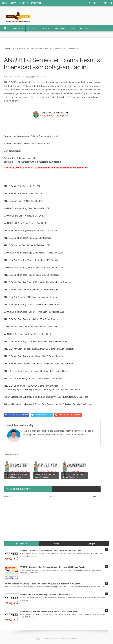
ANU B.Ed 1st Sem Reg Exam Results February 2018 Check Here (35, 371)
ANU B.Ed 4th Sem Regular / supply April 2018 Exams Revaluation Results (39, 349)
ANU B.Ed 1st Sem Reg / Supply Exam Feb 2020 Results (31, 260)
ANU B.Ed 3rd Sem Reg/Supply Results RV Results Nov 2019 (34, 253)
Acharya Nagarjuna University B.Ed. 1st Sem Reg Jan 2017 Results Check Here (42, 390)
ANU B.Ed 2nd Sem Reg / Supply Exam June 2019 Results (32, 275)
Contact (24, 3)
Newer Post (9, 497)
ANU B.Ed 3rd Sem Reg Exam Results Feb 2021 (27, 208)
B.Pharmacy (60, 28)
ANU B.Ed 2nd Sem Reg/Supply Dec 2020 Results (28, 238)
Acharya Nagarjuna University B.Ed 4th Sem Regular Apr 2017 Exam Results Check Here (46, 397)
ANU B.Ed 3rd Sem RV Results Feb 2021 (23, 201)
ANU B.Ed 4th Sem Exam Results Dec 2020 (25, 223)
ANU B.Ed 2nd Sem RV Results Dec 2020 (24, 216)
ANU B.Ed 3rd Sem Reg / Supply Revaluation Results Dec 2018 (34, 312)
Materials (84, 28)
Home (4, 3)
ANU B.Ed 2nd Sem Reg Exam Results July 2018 (28, 334)
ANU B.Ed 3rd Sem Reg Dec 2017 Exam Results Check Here (33, 378)
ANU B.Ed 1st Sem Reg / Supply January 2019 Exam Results (33, 305)
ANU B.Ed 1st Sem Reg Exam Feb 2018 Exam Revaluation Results (36, 341)
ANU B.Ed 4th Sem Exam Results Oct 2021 (24, 194)
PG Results (33, 28)
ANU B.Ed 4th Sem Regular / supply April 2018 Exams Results (33, 356)
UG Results (17, 28)
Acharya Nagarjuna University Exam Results (63, 639)
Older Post (96, 497)
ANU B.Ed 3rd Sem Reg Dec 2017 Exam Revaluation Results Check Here (39, 364)
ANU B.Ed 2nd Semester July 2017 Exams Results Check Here (34, 386)
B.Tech (46, 28)
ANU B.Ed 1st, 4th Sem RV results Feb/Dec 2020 (27, 245)
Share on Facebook (16, 415)
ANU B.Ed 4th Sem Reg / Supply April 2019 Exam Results (31, 290)
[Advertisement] (56, 522)
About (13, 3)
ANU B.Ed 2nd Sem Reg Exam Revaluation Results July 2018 (34, 327)
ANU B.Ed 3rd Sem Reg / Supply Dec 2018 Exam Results (31, 319)
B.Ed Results (45, 77)
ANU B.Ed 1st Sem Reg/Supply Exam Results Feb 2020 (30, 231)
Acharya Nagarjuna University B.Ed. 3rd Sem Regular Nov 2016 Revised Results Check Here (48, 404)
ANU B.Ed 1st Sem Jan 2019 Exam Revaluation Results (30, 297)
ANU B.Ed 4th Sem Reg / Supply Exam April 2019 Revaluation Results (37, 282)
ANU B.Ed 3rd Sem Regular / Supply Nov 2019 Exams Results (34, 268)
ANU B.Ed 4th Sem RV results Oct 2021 (23, 186)
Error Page (36, 3)
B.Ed (73, 28)
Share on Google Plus (67, 415)
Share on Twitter (41, 415)
